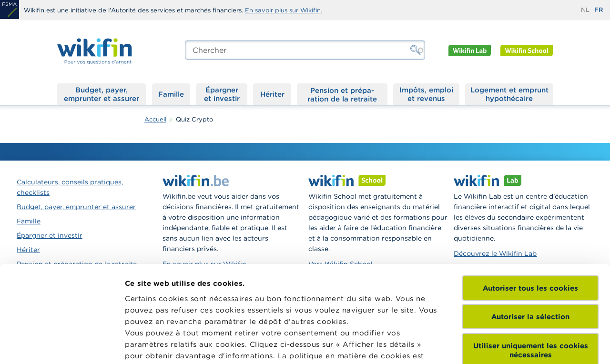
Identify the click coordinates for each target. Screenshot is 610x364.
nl (585, 10)
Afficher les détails (160, 345)
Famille (171, 94)
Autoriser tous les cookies (530, 195)
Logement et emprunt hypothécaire (509, 94)
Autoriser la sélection (530, 223)
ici (254, 274)
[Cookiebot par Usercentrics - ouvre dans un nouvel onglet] (62, 345)
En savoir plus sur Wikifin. (284, 10)
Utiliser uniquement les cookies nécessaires (531, 257)
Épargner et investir (222, 94)
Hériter (272, 94)
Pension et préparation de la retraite (342, 94)
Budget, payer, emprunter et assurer (102, 94)
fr (599, 10)
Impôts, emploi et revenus (426, 94)
